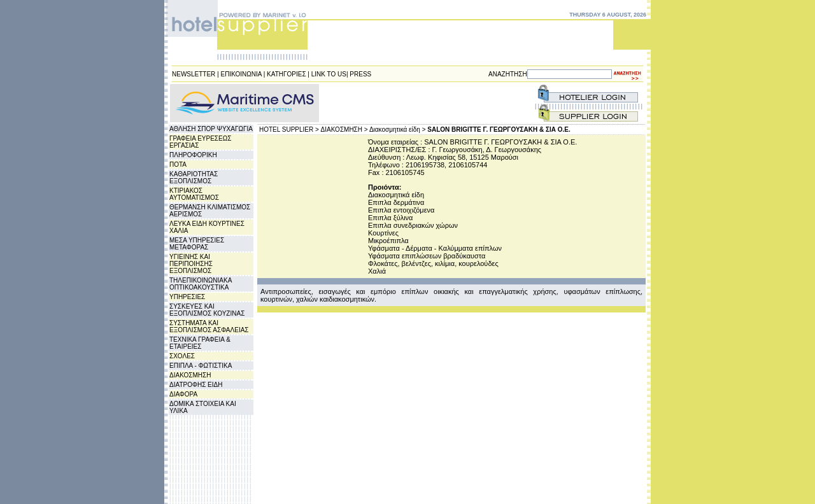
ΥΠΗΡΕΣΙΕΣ (187, 297)
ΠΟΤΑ (178, 164)
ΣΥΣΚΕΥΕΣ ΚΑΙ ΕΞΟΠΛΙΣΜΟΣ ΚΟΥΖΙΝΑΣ (207, 310)
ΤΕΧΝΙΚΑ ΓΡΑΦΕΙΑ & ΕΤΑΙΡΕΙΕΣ (200, 343)
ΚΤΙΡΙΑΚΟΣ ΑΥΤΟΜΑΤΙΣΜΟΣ (194, 194)
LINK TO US (329, 74)
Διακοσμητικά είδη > (398, 129)
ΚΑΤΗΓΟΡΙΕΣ (287, 74)
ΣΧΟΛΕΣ (182, 356)
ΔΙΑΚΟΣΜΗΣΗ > (344, 129)
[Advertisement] (397, 103)
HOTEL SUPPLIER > (289, 129)
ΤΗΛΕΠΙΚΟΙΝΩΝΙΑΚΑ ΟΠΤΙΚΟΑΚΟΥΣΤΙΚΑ (201, 284)
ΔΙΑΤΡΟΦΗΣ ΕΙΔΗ (196, 385)
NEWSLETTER (194, 74)
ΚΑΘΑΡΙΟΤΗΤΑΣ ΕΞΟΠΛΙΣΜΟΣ (194, 178)
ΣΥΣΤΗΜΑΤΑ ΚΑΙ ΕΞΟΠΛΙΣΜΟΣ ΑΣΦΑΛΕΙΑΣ (209, 326)
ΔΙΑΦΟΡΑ (183, 394)
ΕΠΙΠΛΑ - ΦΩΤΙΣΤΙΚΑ (201, 366)
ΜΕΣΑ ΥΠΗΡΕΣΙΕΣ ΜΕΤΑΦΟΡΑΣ (197, 244)
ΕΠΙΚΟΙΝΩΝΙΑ (241, 74)
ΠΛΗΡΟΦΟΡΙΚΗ (193, 155)
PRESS (360, 74)
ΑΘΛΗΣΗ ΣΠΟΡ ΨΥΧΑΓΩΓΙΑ (211, 129)
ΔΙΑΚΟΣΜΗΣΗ (190, 375)
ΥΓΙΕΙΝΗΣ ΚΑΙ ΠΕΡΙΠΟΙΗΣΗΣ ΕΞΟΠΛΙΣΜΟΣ (191, 264)
